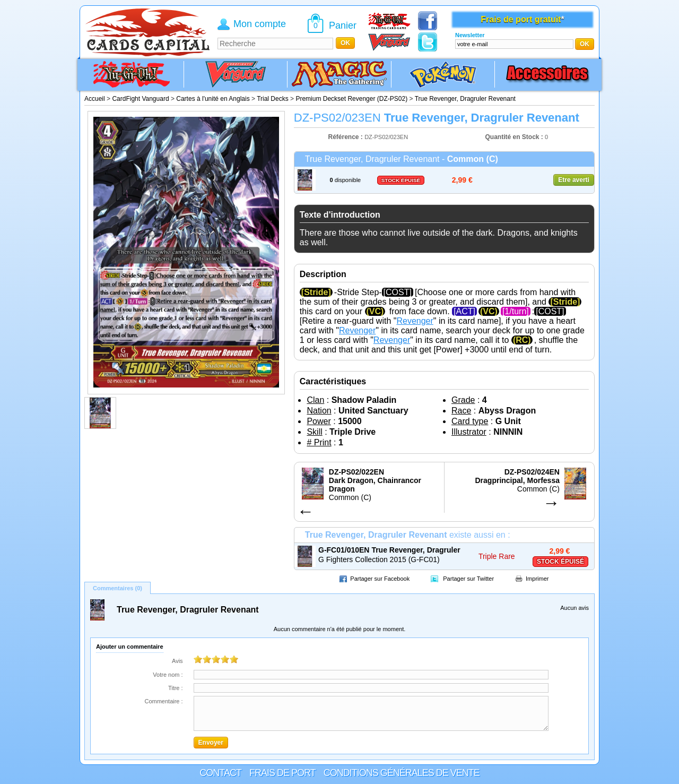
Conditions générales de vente (402, 773)
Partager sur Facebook (380, 579)
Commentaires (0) (117, 588)
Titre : (176, 688)
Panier (343, 25)
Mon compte (260, 24)
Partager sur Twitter (468, 579)
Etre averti (574, 180)
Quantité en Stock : (514, 137)
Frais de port (282, 773)
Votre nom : (168, 675)
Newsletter (470, 35)
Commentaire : (163, 701)
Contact (220, 773)
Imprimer (537, 579)
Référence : (346, 137)
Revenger (415, 321)
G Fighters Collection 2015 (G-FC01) (379, 559)
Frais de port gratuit (521, 19)
